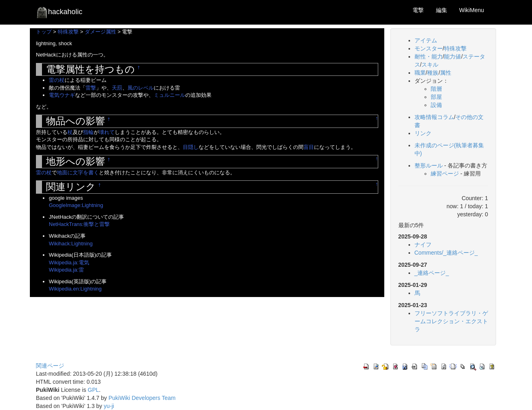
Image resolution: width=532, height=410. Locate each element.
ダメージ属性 (101, 32)
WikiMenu (472, 10)
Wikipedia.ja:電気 (69, 263)
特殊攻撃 (68, 32)
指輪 (88, 132)
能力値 (452, 56)
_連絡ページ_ (432, 273)
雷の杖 (57, 80)
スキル (430, 65)
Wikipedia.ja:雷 (66, 270)
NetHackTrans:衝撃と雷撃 (79, 224)
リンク (423, 133)
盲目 (309, 147)
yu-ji (109, 406)
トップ (44, 32)
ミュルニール (170, 95)
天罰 (117, 88)
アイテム (426, 40)
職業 (420, 73)
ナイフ (423, 245)
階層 (436, 89)
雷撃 (91, 88)
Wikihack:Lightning (71, 244)
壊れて (107, 132)
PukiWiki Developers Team (142, 398)
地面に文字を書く (78, 173)
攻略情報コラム (434, 117)
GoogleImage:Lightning (76, 205)
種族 (433, 73)
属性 (446, 73)
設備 (436, 105)
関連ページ (50, 366)
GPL (93, 390)
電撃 (418, 10)
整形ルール (429, 165)
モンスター (429, 48)
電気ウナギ (62, 95)
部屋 (436, 97)
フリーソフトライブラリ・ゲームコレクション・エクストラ (451, 321)
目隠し (191, 147)
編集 (442, 10)
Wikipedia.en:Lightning (75, 289)
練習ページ (445, 174)
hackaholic (59, 12)
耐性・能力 (429, 56)
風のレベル (141, 88)
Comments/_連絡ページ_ (446, 253)
